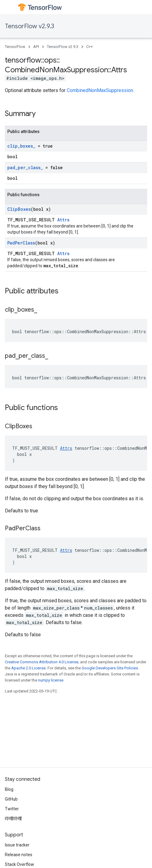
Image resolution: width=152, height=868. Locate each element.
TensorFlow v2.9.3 (30, 26)
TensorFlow (15, 47)
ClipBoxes (19, 209)
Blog (9, 789)
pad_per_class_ (25, 167)
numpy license (51, 680)
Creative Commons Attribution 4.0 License (42, 662)
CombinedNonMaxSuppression (100, 90)
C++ (90, 47)
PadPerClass (21, 243)
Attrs (63, 220)
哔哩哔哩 (13, 818)
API (36, 47)
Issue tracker (17, 845)
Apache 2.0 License (28, 668)
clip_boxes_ (21, 146)
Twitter (12, 809)
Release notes (19, 855)
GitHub (11, 799)
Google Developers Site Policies (110, 668)
